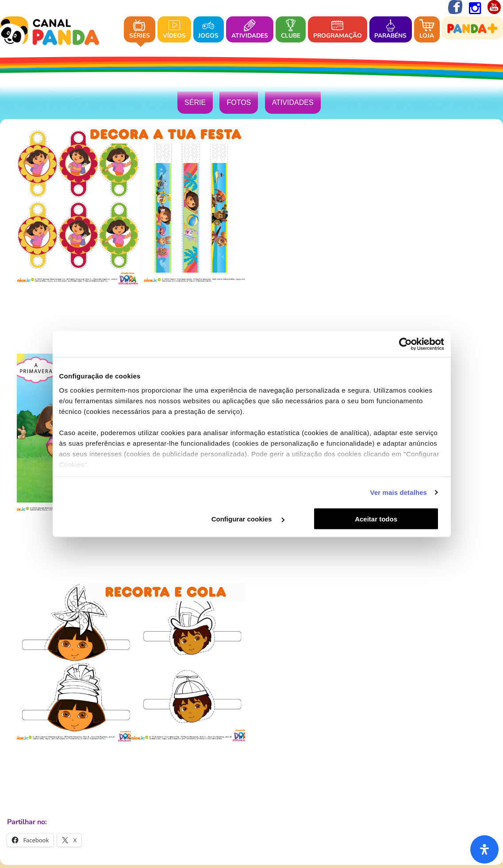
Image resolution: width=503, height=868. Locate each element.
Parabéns (390, 30)
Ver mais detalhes (399, 492)
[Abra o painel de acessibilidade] (484, 849)
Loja (427, 30)
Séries (140, 30)
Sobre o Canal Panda (201, 665)
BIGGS (217, 741)
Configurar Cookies (388, 792)
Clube (291, 30)
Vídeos (174, 30)
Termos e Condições (319, 792)
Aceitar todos (380, 519)
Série (195, 103)
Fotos (239, 103)
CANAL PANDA (259, 741)
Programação (338, 30)
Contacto (322, 665)
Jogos (208, 30)
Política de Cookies (250, 792)
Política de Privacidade (175, 792)
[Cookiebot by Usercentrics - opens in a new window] (405, 344)
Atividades (250, 30)
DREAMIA (252, 691)
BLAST (303, 741)
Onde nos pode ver (272, 665)
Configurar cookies (251, 519)
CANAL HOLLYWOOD (170, 741)
